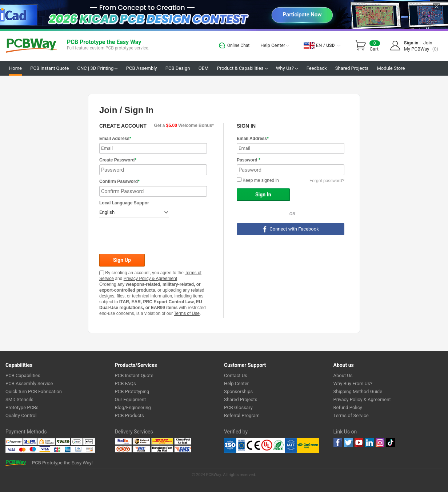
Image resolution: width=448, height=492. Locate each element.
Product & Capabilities (242, 68)
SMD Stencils (19, 399)
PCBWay (31, 46)
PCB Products (129, 415)
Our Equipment (131, 399)
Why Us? (287, 68)
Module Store (391, 68)
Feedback (317, 68)
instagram (380, 443)
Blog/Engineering (133, 407)
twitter (348, 443)
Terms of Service (351, 415)
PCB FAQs (125, 383)
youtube (359, 443)
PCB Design (178, 68)
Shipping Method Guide (358, 391)
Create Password (118, 160)
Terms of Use (187, 313)
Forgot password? (327, 181)
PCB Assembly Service (29, 383)
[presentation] (155, 236)
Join (428, 43)
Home (15, 68)
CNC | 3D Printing (98, 68)
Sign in (411, 43)
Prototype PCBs (22, 407)
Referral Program (242, 415)
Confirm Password (119, 181)
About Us (343, 375)
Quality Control (21, 415)
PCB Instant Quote (49, 68)
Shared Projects (352, 68)
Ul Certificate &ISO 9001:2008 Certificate (260, 445)
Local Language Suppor (124, 203)
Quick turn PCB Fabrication (34, 391)
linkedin (369, 443)
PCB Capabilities (23, 375)
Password (249, 160)
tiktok (391, 443)
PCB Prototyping (132, 391)
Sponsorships (238, 391)
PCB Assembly (142, 68)
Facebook (338, 443)
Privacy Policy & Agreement (150, 279)
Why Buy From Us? (353, 383)
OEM (204, 68)
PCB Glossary (238, 407)
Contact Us (236, 375)
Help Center (275, 45)
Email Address (115, 139)
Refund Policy (348, 407)
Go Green (308, 445)
